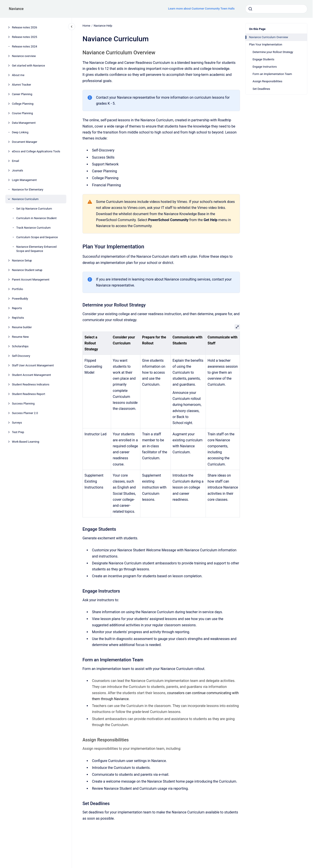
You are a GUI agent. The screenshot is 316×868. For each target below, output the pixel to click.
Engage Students (263, 59)
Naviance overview (24, 56)
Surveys (17, 423)
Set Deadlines (261, 89)
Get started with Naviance (28, 66)
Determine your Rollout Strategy (273, 52)
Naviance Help (103, 26)
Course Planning (23, 113)
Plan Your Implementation (266, 44)
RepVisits (18, 318)
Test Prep (18, 432)
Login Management (24, 180)
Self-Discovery (21, 356)
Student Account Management (31, 375)
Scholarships (20, 346)
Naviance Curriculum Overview (269, 37)
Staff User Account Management (33, 365)
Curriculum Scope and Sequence (37, 237)
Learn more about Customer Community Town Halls (201, 9)
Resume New (20, 337)
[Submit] (250, 9)
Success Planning (23, 404)
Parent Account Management (31, 280)
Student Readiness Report (29, 394)
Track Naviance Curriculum (33, 228)
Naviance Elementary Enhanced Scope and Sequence (36, 249)
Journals (18, 170)
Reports (17, 308)
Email (16, 161)
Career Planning (22, 94)
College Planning (23, 104)
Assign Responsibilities (267, 81)
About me (18, 75)
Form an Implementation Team (272, 74)
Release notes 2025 (25, 37)
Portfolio (18, 289)
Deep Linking (20, 132)
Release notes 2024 (25, 46)
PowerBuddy (20, 299)
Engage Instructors (265, 67)
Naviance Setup (22, 260)
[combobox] (276, 9)
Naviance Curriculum (25, 199)
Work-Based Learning (26, 442)
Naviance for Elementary (28, 190)
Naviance (16, 9)
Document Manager (25, 142)
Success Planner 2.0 (25, 413)
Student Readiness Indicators (31, 384)
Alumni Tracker (22, 85)
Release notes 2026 (25, 27)
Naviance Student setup (27, 270)
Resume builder (22, 327)
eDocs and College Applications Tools (36, 151)
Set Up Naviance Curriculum (34, 209)
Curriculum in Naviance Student (36, 218)
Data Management (24, 123)
